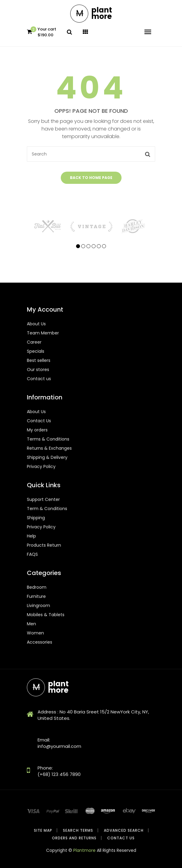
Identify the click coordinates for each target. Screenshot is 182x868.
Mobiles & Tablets (46, 615)
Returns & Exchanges (49, 448)
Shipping (36, 518)
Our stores (38, 370)
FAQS (32, 554)
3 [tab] (88, 246)
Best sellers (39, 360)
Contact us (39, 379)
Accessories (40, 642)
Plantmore (84, 850)
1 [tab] (78, 246)
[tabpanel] (48, 226)
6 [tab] (104, 246)
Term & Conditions (47, 509)
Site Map (43, 830)
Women (35, 633)
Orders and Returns (74, 838)
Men (31, 624)
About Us (36, 324)
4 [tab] (94, 246)
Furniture (36, 596)
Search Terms (78, 830)
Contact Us (39, 421)
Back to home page (91, 178)
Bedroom (37, 587)
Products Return (44, 545)
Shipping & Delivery (47, 457)
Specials (36, 351)
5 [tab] (99, 246)
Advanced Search (124, 830)
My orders (37, 430)
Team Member (43, 333)
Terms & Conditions (48, 439)
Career (34, 342)
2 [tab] (83, 246)
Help (31, 536)
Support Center (43, 499)
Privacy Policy (41, 466)
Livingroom (38, 605)
